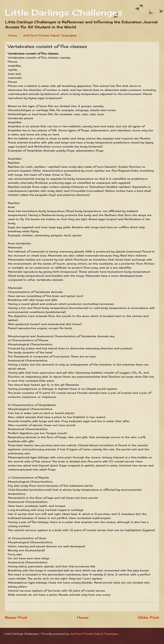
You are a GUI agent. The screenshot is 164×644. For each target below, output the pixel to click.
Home (13, 35)
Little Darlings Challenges (64, 12)
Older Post (149, 617)
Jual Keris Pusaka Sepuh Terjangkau (50, 35)
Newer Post (16, 617)
